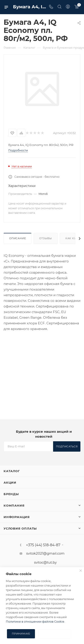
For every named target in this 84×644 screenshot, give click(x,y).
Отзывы (46, 238)
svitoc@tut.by (45, 562)
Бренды (11, 494)
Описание (17, 238)
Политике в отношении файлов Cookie (35, 621)
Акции (10, 482)
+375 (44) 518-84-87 (43, 545)
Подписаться (67, 446)
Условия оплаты (20, 528)
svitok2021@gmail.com (45, 553)
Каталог (12, 471)
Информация (17, 517)
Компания (14, 505)
